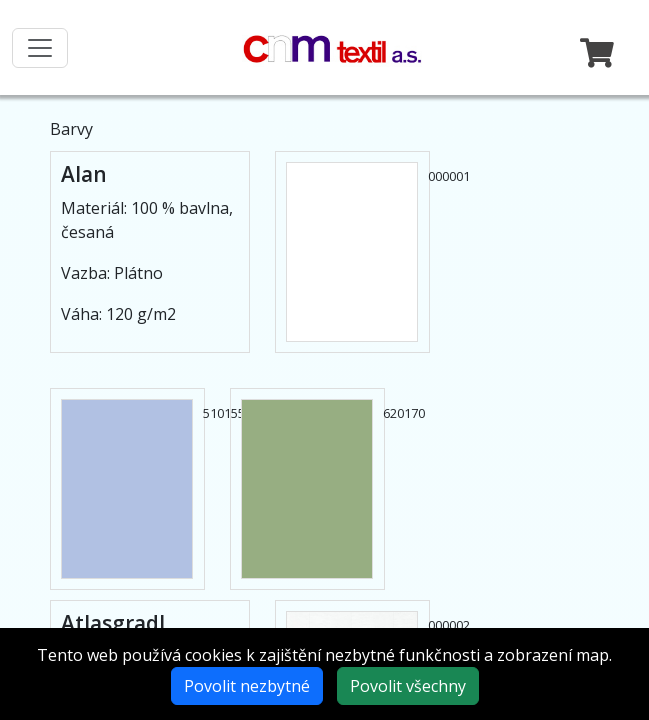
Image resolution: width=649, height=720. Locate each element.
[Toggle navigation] (40, 48)
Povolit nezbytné (247, 686)
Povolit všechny (408, 686)
